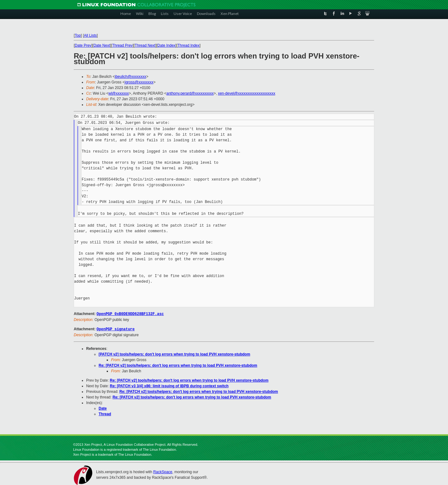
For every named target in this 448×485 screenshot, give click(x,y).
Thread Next (145, 45)
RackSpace (163, 471)
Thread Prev (122, 45)
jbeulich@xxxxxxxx (131, 77)
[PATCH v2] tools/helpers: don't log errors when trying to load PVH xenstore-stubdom (174, 354)
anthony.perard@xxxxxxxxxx (190, 93)
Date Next (102, 45)
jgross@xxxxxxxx (139, 82)
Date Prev (83, 45)
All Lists (90, 35)
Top (78, 35)
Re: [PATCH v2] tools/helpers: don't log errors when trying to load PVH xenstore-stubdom (178, 365)
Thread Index (189, 45)
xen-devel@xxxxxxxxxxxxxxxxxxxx (246, 93)
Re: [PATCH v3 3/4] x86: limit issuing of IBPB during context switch (169, 385)
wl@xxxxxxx (119, 93)
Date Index (166, 45)
